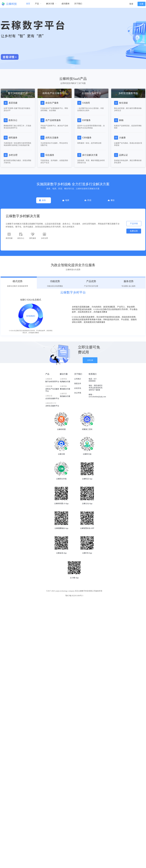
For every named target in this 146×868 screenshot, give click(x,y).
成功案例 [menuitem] (65, 4)
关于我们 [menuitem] (78, 4)
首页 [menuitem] (28, 4)
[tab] (44, 200)
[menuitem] (38, 4)
